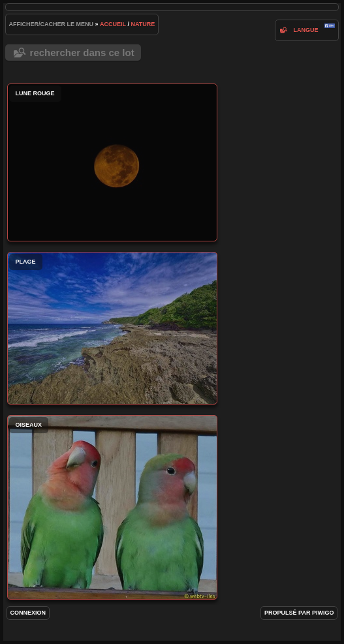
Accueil (113, 24)
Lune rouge (112, 162)
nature (143, 24)
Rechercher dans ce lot (82, 53)
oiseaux (112, 507)
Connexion (28, 613)
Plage (112, 328)
